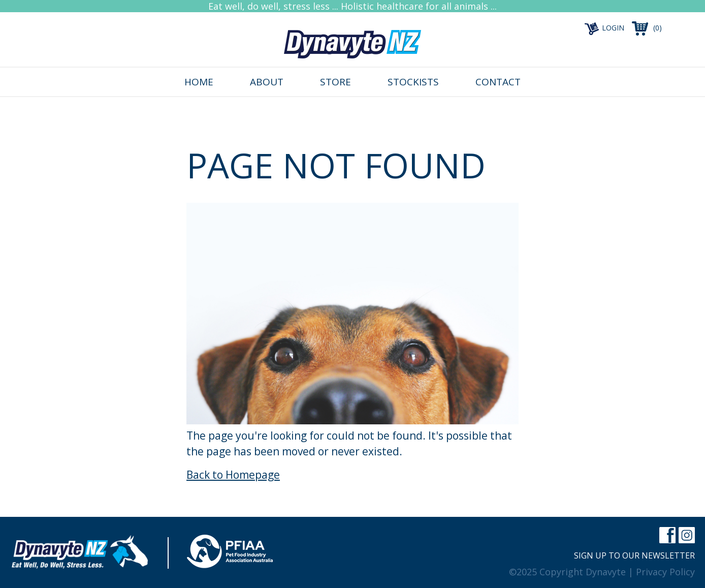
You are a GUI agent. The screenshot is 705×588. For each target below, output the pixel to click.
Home (199, 82)
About (267, 82)
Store (335, 82)
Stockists (413, 82)
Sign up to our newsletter (634, 555)
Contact (498, 82)
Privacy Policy (665, 572)
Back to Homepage (233, 475)
